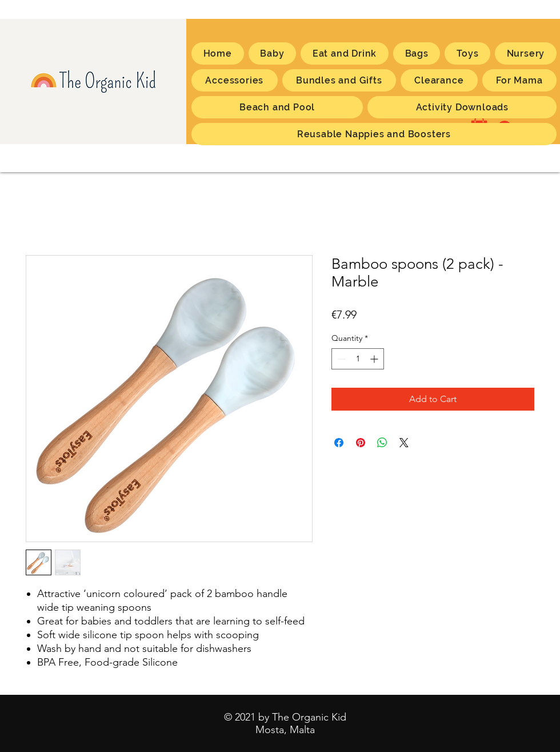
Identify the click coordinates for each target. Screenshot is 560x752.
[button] (519, 80)
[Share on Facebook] (339, 443)
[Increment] (375, 359)
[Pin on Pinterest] (361, 443)
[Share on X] (404, 443)
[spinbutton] (358, 359)
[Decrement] (340, 359)
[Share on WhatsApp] (382, 443)
